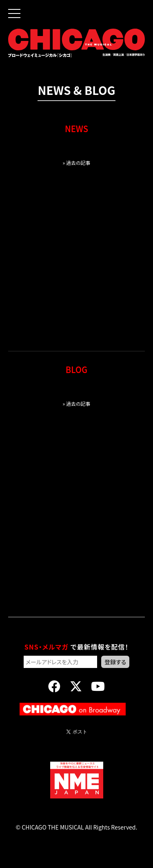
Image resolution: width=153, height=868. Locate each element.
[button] (10, 7)
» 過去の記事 (76, 163)
